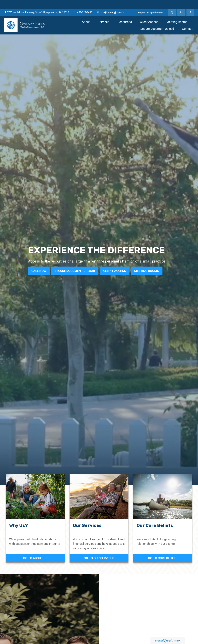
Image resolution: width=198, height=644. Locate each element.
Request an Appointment (150, 3)
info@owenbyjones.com (111, 3)
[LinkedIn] (181, 3)
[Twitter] (172, 3)
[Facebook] (190, 3)
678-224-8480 (83, 3)
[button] (86, 13)
